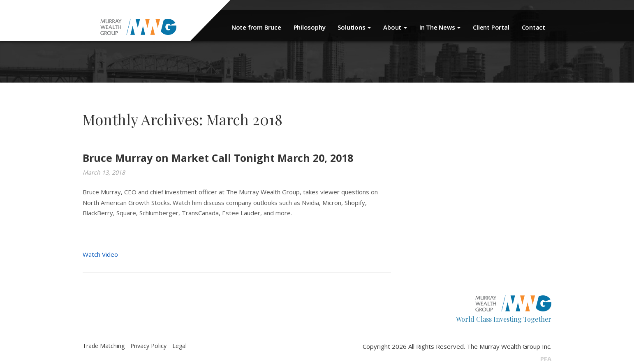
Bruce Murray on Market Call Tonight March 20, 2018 (218, 158)
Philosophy (310, 27)
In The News (440, 27)
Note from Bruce (256, 27)
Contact (533, 27)
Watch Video (100, 254)
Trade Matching (104, 346)
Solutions (354, 27)
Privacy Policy (148, 346)
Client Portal (491, 27)
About (395, 27)
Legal (179, 346)
